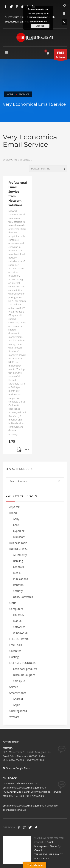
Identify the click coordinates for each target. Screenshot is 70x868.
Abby (16, 519)
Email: (7, 806)
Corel (16, 525)
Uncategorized (18, 711)
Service (14, 687)
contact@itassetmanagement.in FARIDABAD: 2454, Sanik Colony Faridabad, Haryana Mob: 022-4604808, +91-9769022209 (32, 792)
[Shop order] (48, 169)
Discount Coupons (24, 675)
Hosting (14, 657)
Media (17, 573)
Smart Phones (18, 693)
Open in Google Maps (17, 768)
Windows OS (21, 633)
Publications (20, 579)
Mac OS (18, 621)
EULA (46, 858)
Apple (17, 705)
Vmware (14, 717)
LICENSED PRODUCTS (22, 663)
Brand (13, 513)
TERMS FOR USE (43, 854)
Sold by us (19, 681)
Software (61, 55)
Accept (40, 26)
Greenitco (15, 651)
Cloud (13, 603)
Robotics (18, 585)
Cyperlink (19, 531)
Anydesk (14, 507)
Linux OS (18, 615)
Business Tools (18, 543)
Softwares (19, 627)
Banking (18, 561)
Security (18, 591)
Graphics (18, 567)
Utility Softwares (23, 597)
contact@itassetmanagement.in (28, 806)
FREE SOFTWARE (19, 639)
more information (38, 22)
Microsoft (19, 537)
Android (18, 699)
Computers (16, 609)
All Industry (20, 555)
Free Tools (16, 645)
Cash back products (25, 669)
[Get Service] (19, 450)
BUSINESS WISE (19, 549)
